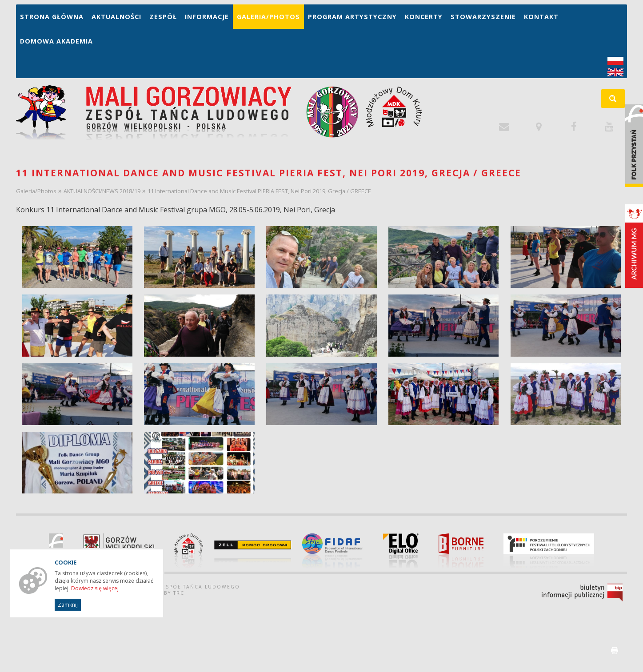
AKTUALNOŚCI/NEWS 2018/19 (102, 191)
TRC (179, 593)
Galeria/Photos (268, 17)
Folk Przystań (634, 146)
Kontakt (541, 17)
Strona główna (52, 17)
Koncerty (424, 17)
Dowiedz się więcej (95, 588)
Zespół (163, 17)
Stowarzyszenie (483, 17)
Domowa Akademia (56, 41)
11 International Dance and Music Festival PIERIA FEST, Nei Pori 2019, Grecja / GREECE (259, 191)
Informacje (207, 17)
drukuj (615, 651)
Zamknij (68, 605)
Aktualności (116, 17)
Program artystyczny (352, 17)
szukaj (618, 101)
